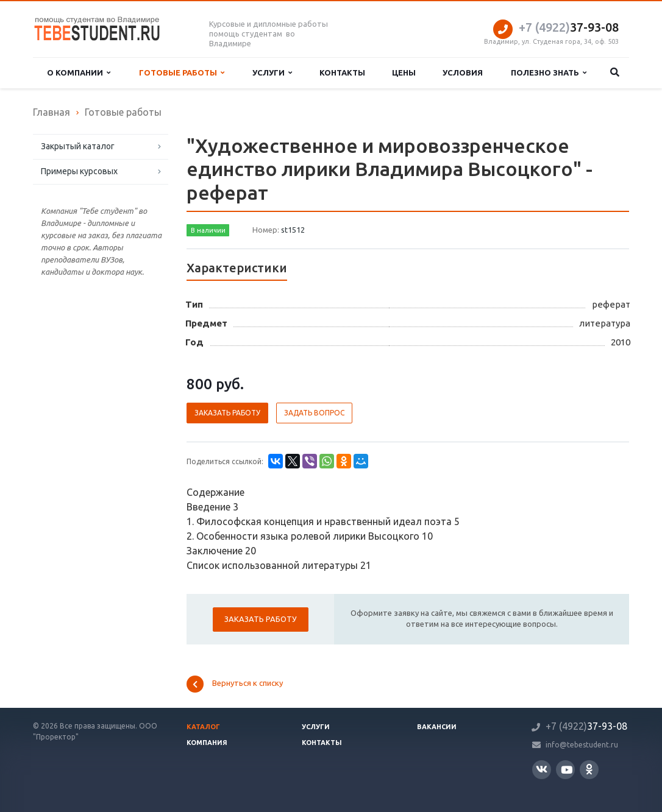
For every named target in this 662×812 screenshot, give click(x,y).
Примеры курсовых (79, 171)
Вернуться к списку (235, 684)
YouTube (567, 770)
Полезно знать (549, 73)
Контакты (342, 72)
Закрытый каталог (78, 146)
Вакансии (437, 727)
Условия (463, 72)
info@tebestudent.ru (582, 745)
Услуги (272, 73)
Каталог (203, 727)
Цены (404, 72)
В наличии (208, 230)
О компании (79, 73)
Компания (207, 743)
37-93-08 (569, 27)
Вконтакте (542, 769)
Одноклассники (589, 769)
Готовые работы (182, 73)
